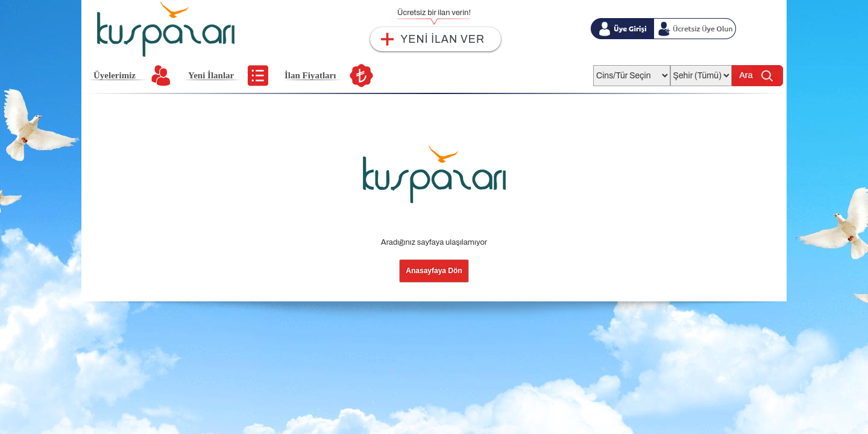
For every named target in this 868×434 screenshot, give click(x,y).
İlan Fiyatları (310, 75)
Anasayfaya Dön (434, 271)
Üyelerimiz (115, 75)
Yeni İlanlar (211, 75)
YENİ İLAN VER (443, 39)
